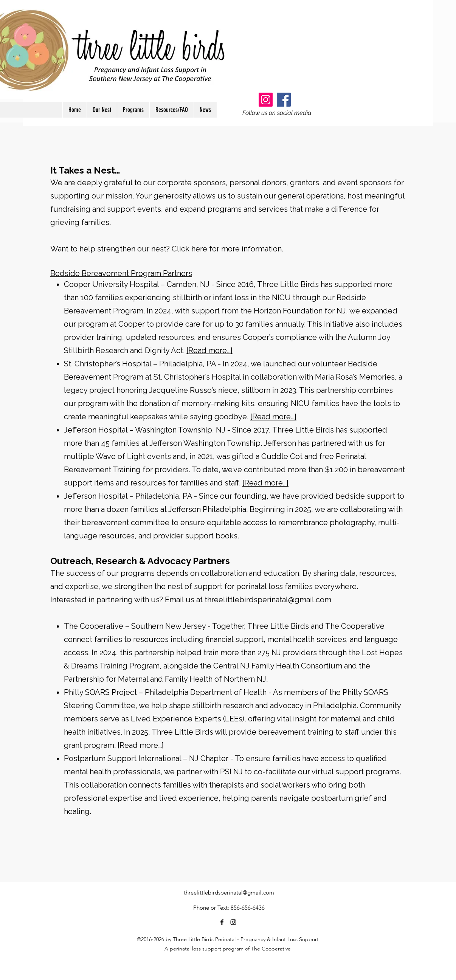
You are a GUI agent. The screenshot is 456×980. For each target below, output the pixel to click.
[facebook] (222, 922)
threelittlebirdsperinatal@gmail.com (268, 600)
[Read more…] (209, 350)
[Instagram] (266, 100)
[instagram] (233, 922)
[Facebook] (284, 100)
